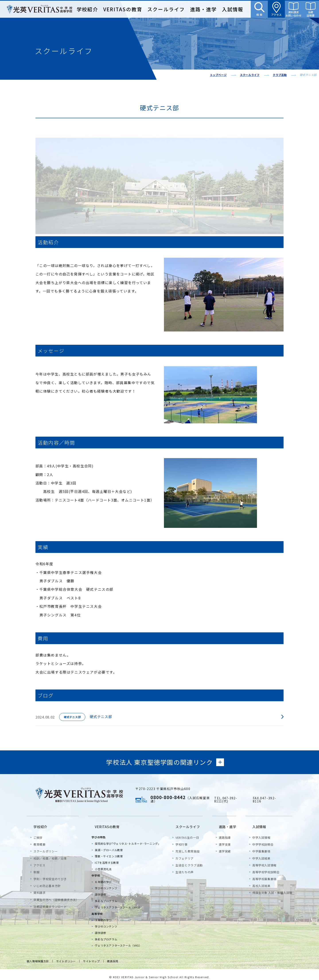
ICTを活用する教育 (108, 857)
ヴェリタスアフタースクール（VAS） (119, 902)
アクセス (39, 860)
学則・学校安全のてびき (50, 873)
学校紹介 (87, 9)
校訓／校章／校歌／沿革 (50, 853)
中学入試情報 (261, 832)
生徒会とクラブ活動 (191, 860)
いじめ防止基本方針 (47, 880)
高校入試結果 (261, 880)
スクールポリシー (46, 846)
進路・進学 (203, 9)
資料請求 (40, 887)
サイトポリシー (69, 956)
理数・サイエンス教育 (110, 851)
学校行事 (183, 839)
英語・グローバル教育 (110, 844)
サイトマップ (96, 956)
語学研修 (101, 889)
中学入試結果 (261, 853)
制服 (36, 867)
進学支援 (227, 839)
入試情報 (233, 9)
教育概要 (40, 839)
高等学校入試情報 (264, 860)
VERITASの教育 (123, 9)
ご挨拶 (38, 832)
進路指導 (227, 832)
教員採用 (118, 956)
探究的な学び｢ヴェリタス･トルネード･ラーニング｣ (128, 838)
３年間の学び (104, 915)
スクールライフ (166, 9)
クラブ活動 (280, 75)
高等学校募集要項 (264, 873)
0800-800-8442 (168, 798)
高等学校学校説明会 (266, 867)
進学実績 (227, 846)
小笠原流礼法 (104, 863)
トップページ (218, 75)
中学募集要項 (261, 846)
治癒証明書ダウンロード (50, 901)
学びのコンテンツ (107, 883)
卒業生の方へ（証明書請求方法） (56, 894)
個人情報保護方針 (39, 956)
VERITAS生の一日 (189, 832)
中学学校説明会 (263, 839)
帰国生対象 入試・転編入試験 (272, 887)
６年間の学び (104, 876)
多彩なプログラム (107, 895)
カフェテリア (186, 853)
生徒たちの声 (186, 867)
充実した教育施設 (189, 846)
